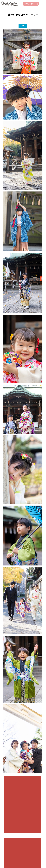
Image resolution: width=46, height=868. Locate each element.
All (23, 26)
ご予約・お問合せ (31, 4)
